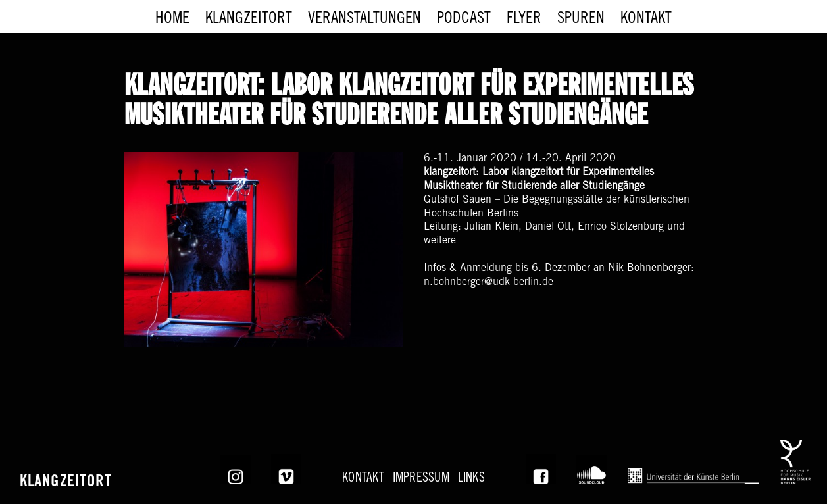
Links (471, 480)
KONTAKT (363, 480)
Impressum (421, 480)
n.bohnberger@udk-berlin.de (489, 282)
